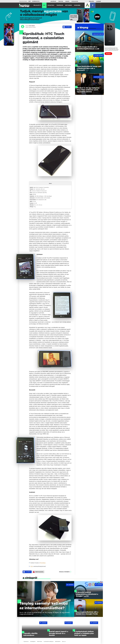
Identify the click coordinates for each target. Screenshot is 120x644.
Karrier (99, 1)
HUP (30, 1)
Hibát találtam (38, 572)
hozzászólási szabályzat (49, 641)
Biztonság (69, 5)
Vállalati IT (37, 5)
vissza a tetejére (64, 572)
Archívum (53, 1)
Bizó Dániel (32, 26)
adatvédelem (58, 641)
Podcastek (75, 1)
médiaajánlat (33, 641)
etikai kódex (40, 641)
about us (64, 641)
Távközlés (60, 5)
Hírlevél (91, 1)
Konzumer (77, 5)
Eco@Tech (51, 5)
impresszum (26, 641)
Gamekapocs (36, 1)
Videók (67, 1)
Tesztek (61, 1)
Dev (44, 5)
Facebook (67, 27)
